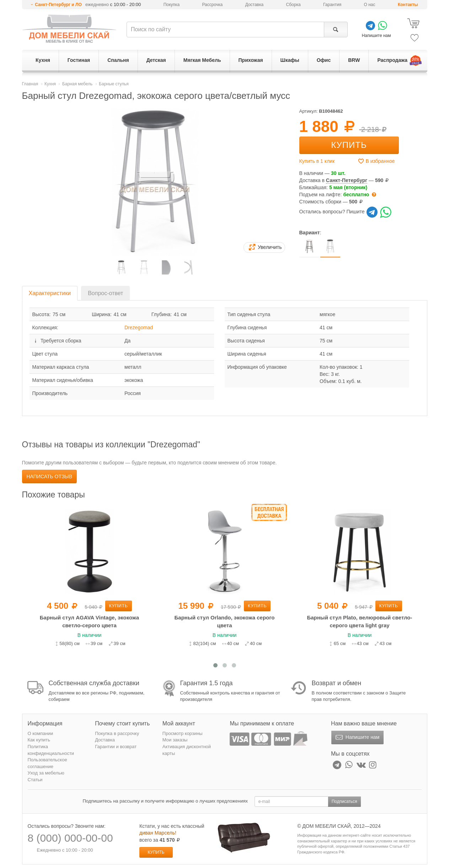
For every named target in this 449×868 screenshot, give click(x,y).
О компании (41, 733)
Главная (30, 84)
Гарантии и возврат (116, 747)
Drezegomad (139, 328)
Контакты (408, 5)
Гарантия (332, 5)
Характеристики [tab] (50, 293)
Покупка (172, 5)
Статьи (35, 780)
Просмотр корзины (183, 733)
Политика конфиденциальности (51, 750)
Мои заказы (175, 740)
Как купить (39, 740)
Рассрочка (212, 5)
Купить (349, 145)
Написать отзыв (50, 476)
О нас (370, 5)
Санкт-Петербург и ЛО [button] (58, 5)
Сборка (293, 5)
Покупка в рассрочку (117, 733)
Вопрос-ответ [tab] (105, 293)
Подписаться (344, 802)
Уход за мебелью (46, 773)
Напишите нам (357, 737)
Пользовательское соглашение (47, 763)
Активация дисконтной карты (187, 750)
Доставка (255, 5)
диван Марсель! (158, 833)
